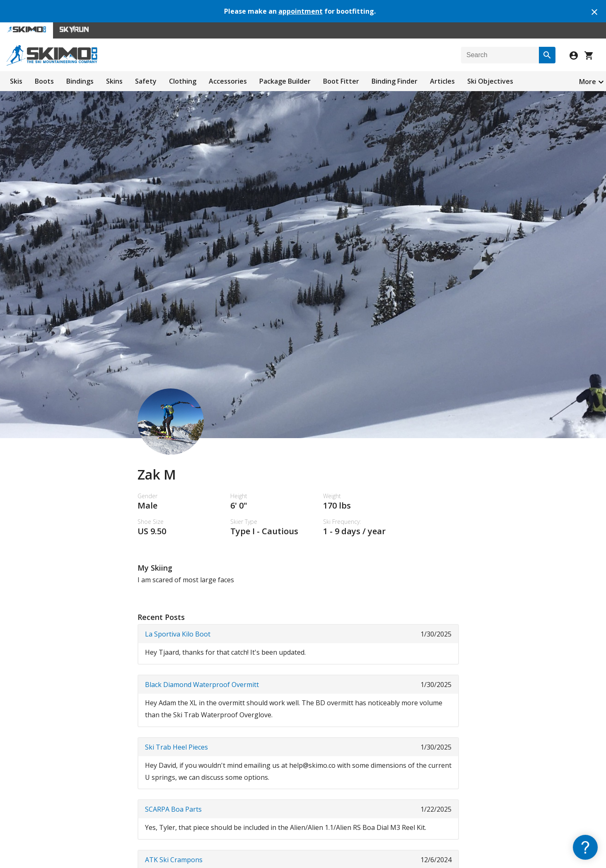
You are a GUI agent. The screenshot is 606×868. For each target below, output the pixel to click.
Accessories (228, 81)
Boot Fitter (341, 81)
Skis (16, 81)
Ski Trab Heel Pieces (176, 747)
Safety (146, 81)
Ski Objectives (490, 81)
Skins (114, 81)
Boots (44, 81)
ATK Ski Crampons (174, 860)
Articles (442, 81)
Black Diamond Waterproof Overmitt (202, 685)
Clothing (183, 81)
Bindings (80, 81)
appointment (301, 11)
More (588, 82)
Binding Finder (395, 81)
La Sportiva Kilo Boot (178, 634)
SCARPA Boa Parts (173, 809)
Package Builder (285, 81)
